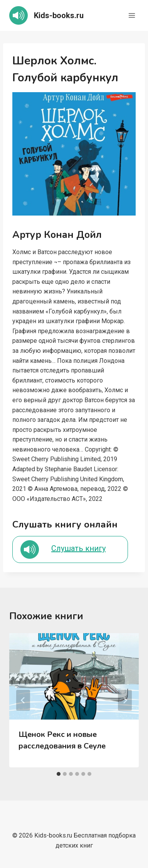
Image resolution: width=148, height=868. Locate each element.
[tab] (59, 774)
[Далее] (125, 700)
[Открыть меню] (132, 15)
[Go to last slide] (23, 700)
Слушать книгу (78, 548)
